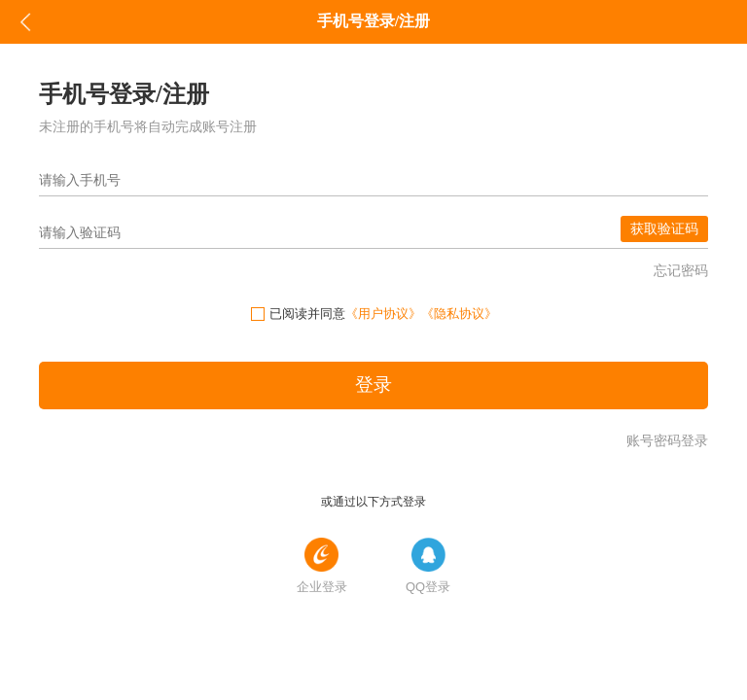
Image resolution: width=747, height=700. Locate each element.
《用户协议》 (383, 314)
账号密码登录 (667, 440)
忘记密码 (681, 270)
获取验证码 (664, 229)
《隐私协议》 (459, 314)
